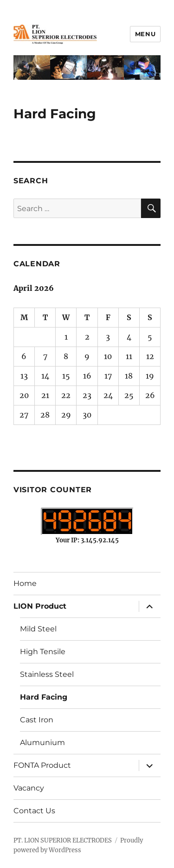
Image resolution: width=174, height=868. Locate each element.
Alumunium (42, 743)
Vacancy (29, 788)
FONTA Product (42, 765)
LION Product (40, 606)
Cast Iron (37, 720)
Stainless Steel (47, 674)
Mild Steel (38, 629)
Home (25, 583)
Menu (145, 34)
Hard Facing (44, 697)
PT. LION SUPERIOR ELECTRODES (63, 840)
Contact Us (34, 811)
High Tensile (43, 652)
